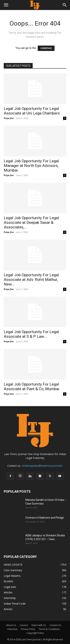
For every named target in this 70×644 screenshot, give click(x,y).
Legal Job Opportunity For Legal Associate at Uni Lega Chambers (32, 111)
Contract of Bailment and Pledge (45, 518)
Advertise (12, 629)
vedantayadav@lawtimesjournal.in (42, 466)
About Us (11, 625)
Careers (24, 625)
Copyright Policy (35, 633)
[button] (6, 5)
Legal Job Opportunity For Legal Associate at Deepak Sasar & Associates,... (31, 223)
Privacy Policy (28, 629)
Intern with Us (39, 625)
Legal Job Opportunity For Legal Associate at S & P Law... (31, 334)
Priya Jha (9, 118)
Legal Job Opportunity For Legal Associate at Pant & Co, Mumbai (32, 387)
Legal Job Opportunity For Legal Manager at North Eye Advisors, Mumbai (31, 166)
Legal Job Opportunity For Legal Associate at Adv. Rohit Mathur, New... (31, 280)
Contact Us (55, 625)
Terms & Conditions (49, 629)
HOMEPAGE (46, 48)
